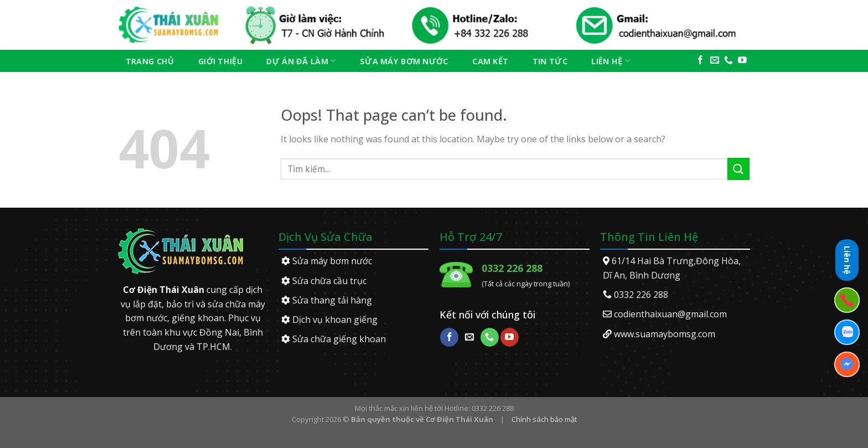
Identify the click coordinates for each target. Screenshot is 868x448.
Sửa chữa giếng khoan (334, 339)
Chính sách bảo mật (544, 419)
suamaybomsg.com (675, 334)
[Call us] (728, 61)
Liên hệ (611, 61)
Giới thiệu (220, 61)
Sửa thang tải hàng (327, 300)
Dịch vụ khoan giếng (329, 320)
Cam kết (490, 61)
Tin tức (550, 61)
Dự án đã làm (301, 61)
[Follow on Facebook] (700, 61)
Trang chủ (150, 61)
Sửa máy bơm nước (404, 61)
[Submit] (738, 169)
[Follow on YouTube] (742, 61)
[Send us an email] (715, 61)
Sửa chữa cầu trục (324, 281)
